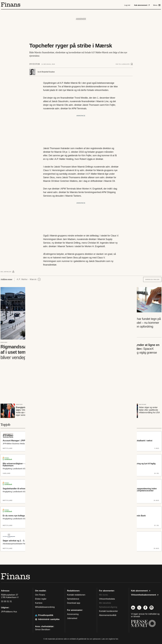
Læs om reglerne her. (110, 639)
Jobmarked (72, 618)
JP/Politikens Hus (9, 612)
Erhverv (4, 342)
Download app (74, 603)
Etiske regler (41, 599)
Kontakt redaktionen (76, 595)
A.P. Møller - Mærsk (27, 279)
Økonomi (143, 404)
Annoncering (73, 614)
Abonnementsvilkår (108, 615)
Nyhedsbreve (73, 599)
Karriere (39, 603)
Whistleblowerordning (45, 607)
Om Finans (40, 595)
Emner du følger (152, 279)
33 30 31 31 (6, 601)
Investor (35, 64)
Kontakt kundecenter (108, 611)
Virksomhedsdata (107, 599)
